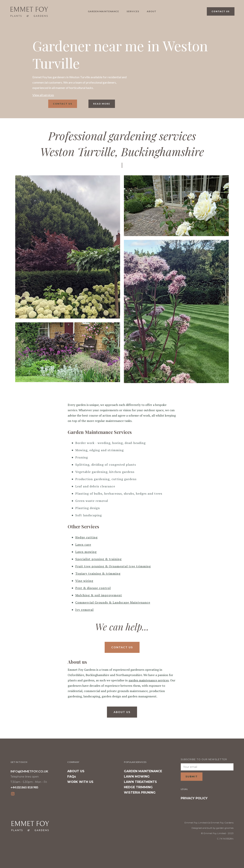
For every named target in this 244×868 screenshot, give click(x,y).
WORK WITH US (80, 782)
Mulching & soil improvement (99, 595)
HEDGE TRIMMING (138, 787)
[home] (29, 12)
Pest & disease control (93, 588)
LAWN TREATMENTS (140, 782)
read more (102, 104)
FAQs (72, 777)
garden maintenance (103, 11)
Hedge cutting (86, 537)
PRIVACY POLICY (194, 798)
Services (133, 11)
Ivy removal (84, 610)
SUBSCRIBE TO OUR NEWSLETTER (204, 759)
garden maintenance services (149, 680)
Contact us (63, 104)
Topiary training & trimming (98, 573)
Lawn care (83, 545)
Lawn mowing (86, 552)
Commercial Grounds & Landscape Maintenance (113, 602)
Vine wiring (84, 581)
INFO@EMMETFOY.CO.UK (29, 771)
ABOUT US (76, 771)
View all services (43, 95)
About (152, 11)
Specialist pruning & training (98, 559)
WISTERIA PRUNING (140, 793)
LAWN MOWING (137, 777)
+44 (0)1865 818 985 (24, 787)
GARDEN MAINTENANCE (143, 771)
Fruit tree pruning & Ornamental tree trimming (113, 566)
